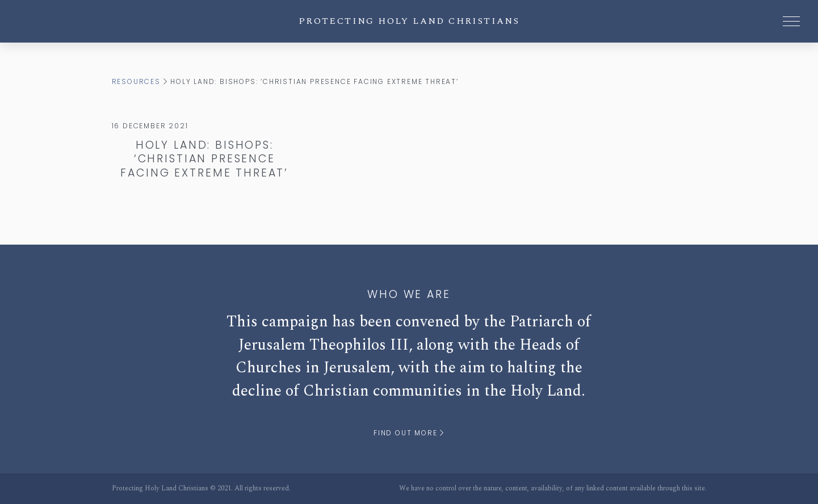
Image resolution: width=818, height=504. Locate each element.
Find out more (409, 433)
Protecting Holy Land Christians (409, 21)
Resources (136, 81)
